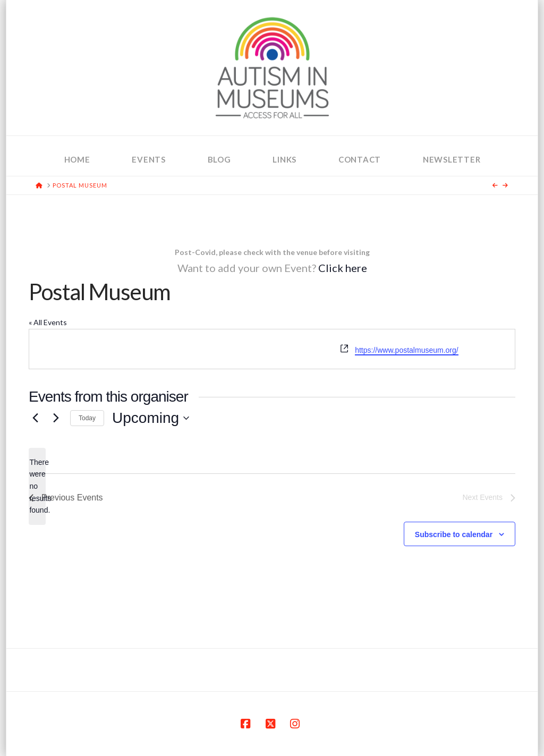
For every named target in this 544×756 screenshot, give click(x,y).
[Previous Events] (35, 418)
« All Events (48, 322)
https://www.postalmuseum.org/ (407, 350)
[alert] (37, 486)
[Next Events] (56, 418)
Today (87, 418)
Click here (343, 268)
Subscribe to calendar (454, 534)
